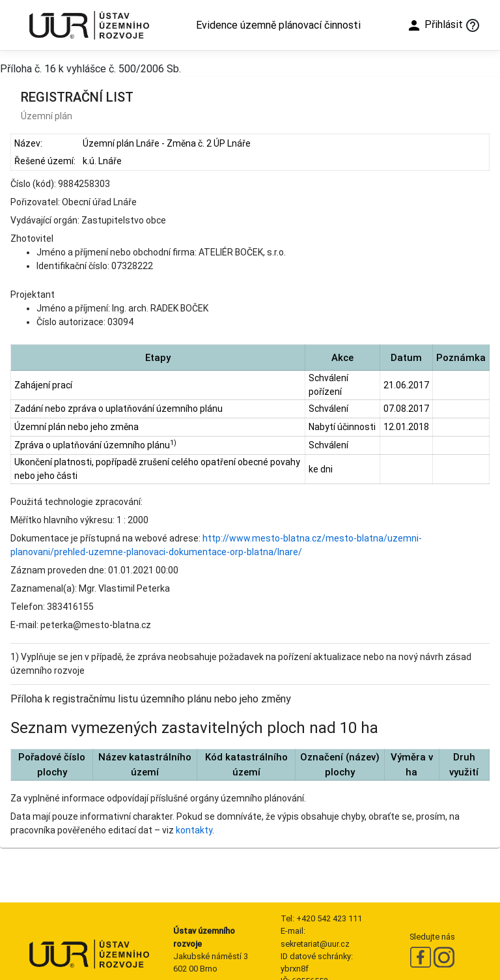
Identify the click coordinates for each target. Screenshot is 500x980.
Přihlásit (435, 25)
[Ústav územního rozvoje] (89, 25)
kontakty (194, 830)
